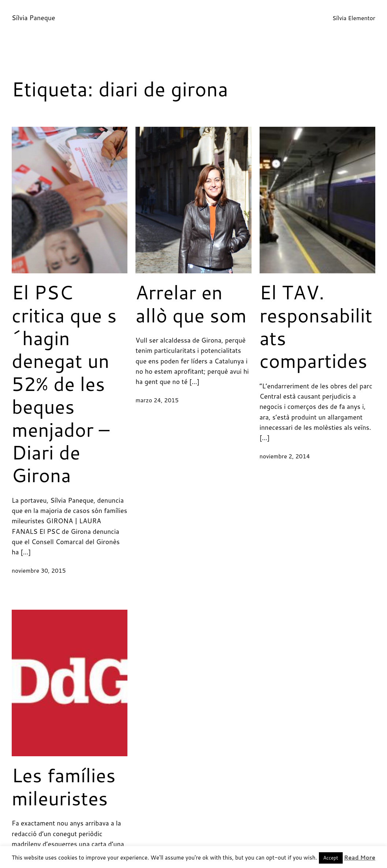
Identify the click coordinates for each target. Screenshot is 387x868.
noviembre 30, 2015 (39, 570)
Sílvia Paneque (33, 18)
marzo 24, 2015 (157, 400)
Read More (360, 858)
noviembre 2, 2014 (285, 456)
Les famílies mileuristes (64, 786)
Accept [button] (331, 858)
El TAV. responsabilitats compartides (316, 326)
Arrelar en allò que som (191, 304)
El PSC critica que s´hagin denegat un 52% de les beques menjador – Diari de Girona (64, 384)
